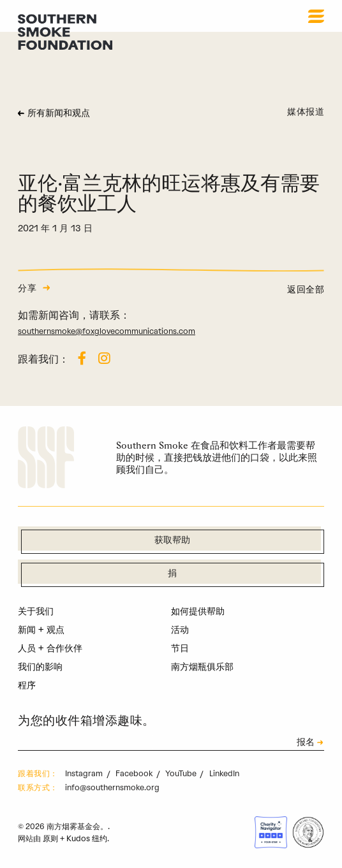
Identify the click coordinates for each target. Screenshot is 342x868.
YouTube (182, 773)
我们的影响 (40, 667)
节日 (180, 648)
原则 (50, 838)
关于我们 (36, 611)
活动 (180, 630)
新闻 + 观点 (41, 630)
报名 (306, 743)
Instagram (85, 773)
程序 (27, 685)
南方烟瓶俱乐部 (202, 667)
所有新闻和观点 (59, 114)
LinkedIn (224, 773)
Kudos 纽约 (87, 838)
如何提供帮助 (198, 611)
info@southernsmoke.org (112, 787)
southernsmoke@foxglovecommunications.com (107, 331)
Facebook (135, 773)
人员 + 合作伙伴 (50, 648)
